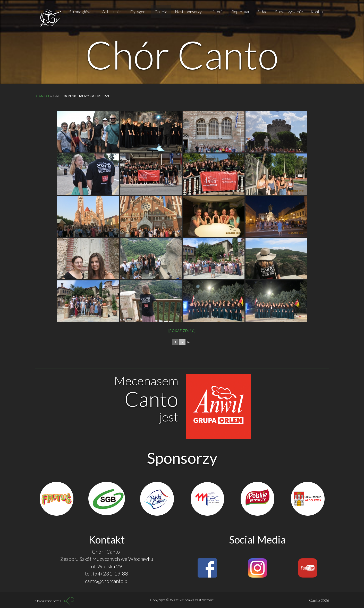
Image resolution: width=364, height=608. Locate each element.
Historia (217, 11)
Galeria (161, 11)
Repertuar (240, 11)
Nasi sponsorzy (188, 11)
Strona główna (82, 11)
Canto (42, 96)
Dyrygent (138, 11)
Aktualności (112, 11)
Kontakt (318, 11)
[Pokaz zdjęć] (182, 331)
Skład (262, 11)
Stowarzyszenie (289, 11)
